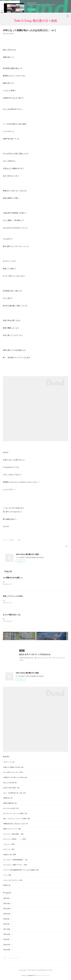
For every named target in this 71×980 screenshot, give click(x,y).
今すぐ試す (32, 10)
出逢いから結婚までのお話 (13, 768)
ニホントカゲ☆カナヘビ (13, 881)
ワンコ (7, 876)
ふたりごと (9, 845)
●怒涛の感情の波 (10, 804)
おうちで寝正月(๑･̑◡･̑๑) (12, 615)
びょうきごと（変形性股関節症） (15, 860)
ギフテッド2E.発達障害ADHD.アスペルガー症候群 (21, 870)
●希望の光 (8, 799)
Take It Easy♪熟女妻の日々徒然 (35, 21)
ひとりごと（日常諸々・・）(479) (12, 540)
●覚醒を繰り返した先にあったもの (15, 824)
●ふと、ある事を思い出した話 (14, 793)
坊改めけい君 (10, 855)
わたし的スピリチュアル (13, 773)
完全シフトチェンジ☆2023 (13, 596)
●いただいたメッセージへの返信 (15, 814)
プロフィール (9, 762)
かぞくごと (9, 850)
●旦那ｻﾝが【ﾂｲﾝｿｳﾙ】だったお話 (15, 778)
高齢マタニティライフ (12, 829)
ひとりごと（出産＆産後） (13, 834)
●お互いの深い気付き (11, 788)
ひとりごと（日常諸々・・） (14, 840)
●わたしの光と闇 (10, 783)
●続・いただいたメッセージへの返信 (17, 819)
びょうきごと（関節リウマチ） (15, 865)
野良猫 (7, 886)
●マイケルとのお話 (11, 809)
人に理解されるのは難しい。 (13, 578)
